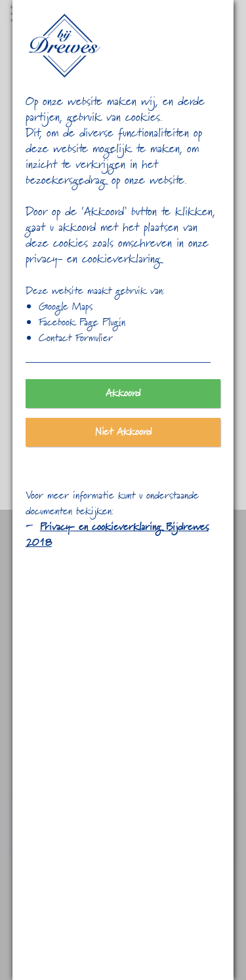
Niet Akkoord (123, 432)
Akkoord (123, 394)
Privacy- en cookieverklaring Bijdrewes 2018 (117, 535)
